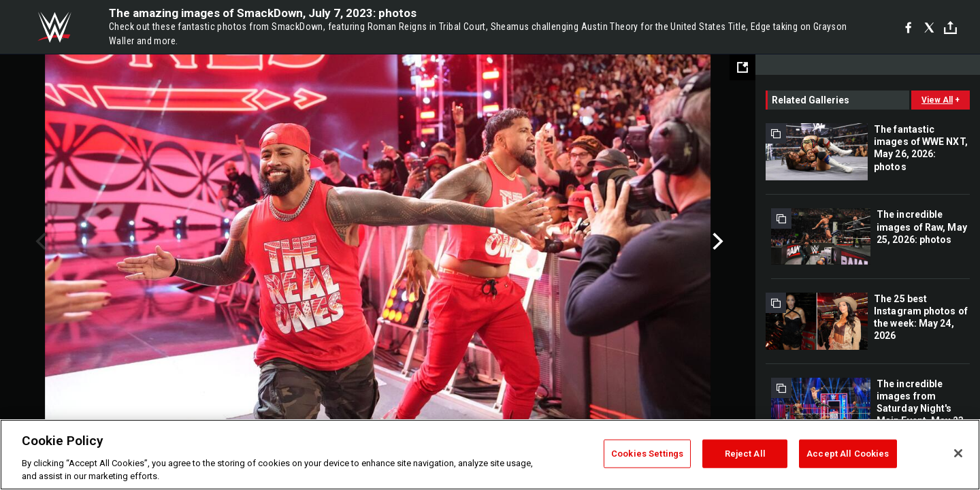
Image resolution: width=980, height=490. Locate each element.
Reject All (745, 454)
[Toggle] (950, 28)
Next (716, 242)
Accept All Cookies (848, 454)
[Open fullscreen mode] (742, 67)
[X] (929, 27)
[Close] (958, 453)
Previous (39, 242)
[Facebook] (908, 27)
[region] (490, 455)
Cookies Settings (647, 454)
